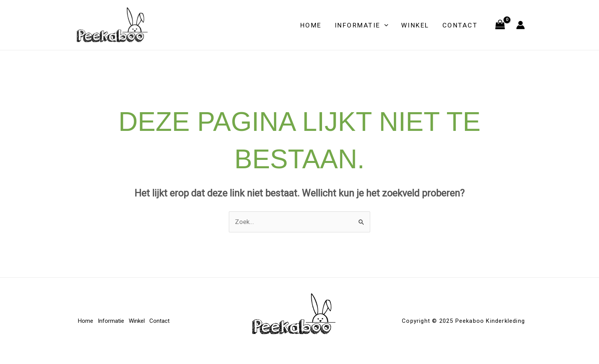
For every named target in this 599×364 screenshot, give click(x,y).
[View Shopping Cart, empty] (500, 25)
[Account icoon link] (520, 25)
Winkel (415, 25)
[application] (384, 25)
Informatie (361, 25)
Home (311, 25)
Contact (460, 25)
